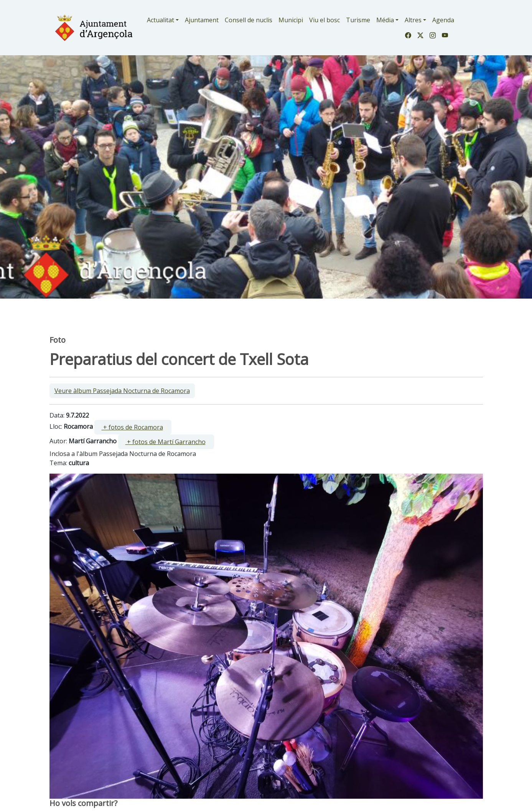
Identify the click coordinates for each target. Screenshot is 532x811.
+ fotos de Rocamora (132, 427)
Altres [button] (413, 20)
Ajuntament (202, 20)
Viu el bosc (324, 20)
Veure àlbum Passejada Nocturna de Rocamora (122, 391)
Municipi (291, 20)
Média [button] (385, 20)
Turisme (358, 20)
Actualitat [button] (161, 20)
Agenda (443, 20)
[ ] (133, 427)
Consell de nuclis (249, 20)
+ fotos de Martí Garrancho (166, 442)
